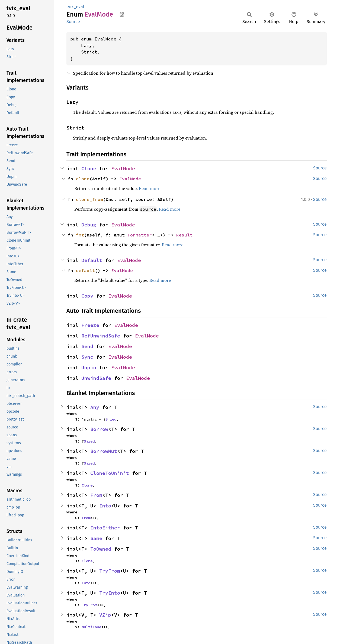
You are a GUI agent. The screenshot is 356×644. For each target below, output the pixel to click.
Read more (150, 188)
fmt (80, 235)
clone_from (89, 199)
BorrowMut (104, 451)
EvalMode (123, 168)
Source (73, 22)
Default (92, 260)
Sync (87, 357)
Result (184, 235)
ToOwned (101, 549)
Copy (87, 296)
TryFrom (110, 571)
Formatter (140, 235)
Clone (89, 168)
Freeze (90, 325)
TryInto (110, 593)
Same (96, 538)
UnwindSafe (96, 378)
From (96, 495)
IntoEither (105, 528)
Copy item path (122, 14)
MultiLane (91, 627)
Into (105, 506)
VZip (105, 615)
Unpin (89, 367)
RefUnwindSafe (101, 336)
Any (95, 407)
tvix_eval (75, 7)
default (85, 270)
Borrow (99, 429)
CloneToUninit (110, 473)
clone (83, 179)
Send (87, 346)
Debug (89, 225)
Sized (111, 419)
